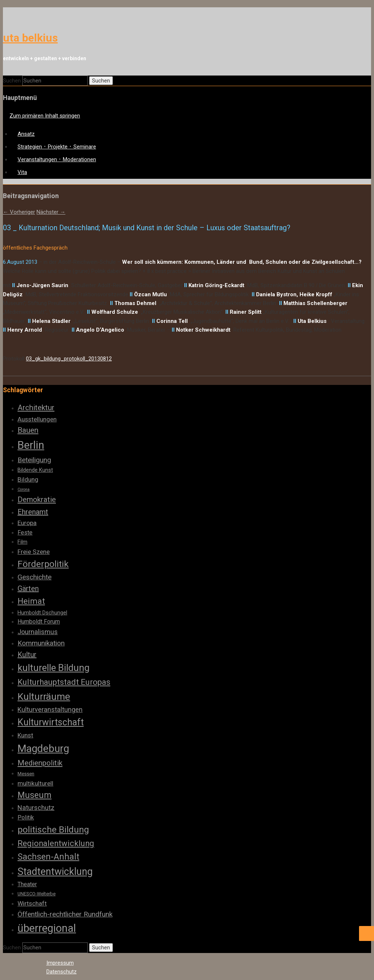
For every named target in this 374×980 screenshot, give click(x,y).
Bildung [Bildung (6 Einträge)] (28, 479)
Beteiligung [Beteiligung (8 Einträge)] (34, 460)
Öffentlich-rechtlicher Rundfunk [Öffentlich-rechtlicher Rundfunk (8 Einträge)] (65, 914)
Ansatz (26, 134)
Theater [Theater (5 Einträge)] (27, 884)
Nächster (51, 212)
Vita (22, 172)
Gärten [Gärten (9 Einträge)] (28, 589)
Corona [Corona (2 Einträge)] (24, 489)
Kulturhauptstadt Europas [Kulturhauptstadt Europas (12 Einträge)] (64, 682)
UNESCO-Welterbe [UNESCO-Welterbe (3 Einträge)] (37, 894)
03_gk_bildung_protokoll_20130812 (69, 359)
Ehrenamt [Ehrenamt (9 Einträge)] (33, 512)
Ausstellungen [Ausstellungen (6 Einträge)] (37, 419)
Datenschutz (62, 972)
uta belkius (30, 38)
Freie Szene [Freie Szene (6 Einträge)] (34, 552)
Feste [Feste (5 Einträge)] (25, 533)
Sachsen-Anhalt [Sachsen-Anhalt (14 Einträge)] (48, 857)
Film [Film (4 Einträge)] (22, 542)
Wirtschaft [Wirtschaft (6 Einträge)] (32, 903)
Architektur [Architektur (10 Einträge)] (36, 408)
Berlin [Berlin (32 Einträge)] (31, 445)
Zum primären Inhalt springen (45, 116)
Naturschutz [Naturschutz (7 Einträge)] (36, 808)
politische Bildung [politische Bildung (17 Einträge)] (53, 829)
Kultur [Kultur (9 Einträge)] (27, 655)
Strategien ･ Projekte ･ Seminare (57, 147)
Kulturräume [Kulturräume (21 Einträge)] (44, 697)
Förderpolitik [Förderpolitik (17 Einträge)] (43, 564)
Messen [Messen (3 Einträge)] (26, 774)
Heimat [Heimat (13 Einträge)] (31, 601)
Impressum (60, 963)
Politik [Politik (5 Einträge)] (26, 817)
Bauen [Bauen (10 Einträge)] (28, 430)
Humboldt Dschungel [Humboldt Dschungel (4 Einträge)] (42, 613)
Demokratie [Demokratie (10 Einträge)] (37, 499)
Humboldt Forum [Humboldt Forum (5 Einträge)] (39, 622)
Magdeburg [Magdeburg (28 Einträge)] (43, 748)
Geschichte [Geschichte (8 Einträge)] (35, 577)
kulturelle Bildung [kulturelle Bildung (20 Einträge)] (54, 668)
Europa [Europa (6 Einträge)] (27, 523)
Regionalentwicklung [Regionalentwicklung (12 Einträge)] (56, 843)
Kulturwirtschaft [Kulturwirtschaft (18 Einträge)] (51, 722)
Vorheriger (19, 212)
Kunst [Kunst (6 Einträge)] (25, 735)
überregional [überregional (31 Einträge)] (47, 928)
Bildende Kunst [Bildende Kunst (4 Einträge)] (35, 470)
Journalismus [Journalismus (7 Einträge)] (38, 632)
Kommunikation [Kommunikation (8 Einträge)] (41, 643)
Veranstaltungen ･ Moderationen (57, 159)
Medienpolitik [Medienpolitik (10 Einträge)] (40, 763)
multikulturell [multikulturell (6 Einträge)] (35, 783)
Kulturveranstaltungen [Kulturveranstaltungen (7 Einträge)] (50, 709)
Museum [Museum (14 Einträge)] (35, 795)
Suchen (12, 81)
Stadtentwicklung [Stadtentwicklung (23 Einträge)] (55, 872)
